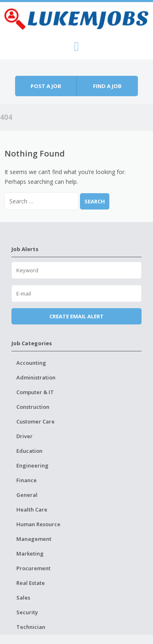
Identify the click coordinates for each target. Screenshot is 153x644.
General (27, 495)
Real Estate (31, 583)
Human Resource (38, 524)
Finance (27, 480)
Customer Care (35, 421)
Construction (33, 407)
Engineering (32, 465)
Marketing (30, 554)
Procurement (33, 568)
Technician (31, 627)
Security (27, 612)
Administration (36, 377)
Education (29, 451)
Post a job (46, 86)
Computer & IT (35, 392)
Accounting (31, 363)
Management (34, 539)
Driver (24, 436)
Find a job (107, 86)
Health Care (32, 509)
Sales (23, 598)
